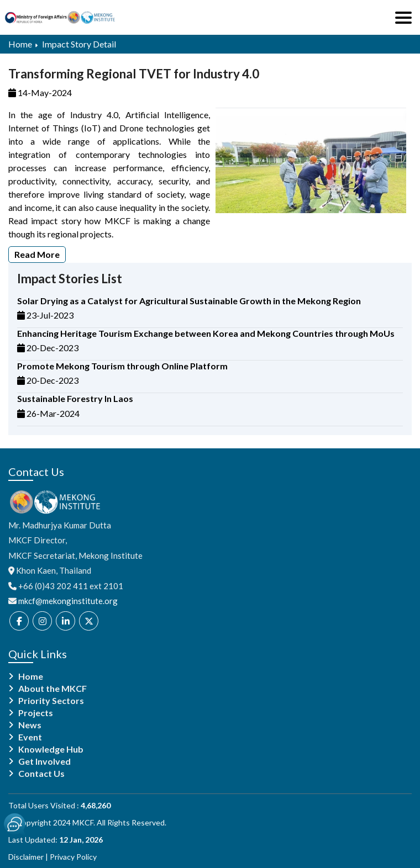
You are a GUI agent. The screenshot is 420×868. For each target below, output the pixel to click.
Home (20, 44)
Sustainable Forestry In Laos (75, 398)
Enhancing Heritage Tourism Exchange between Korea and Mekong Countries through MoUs (206, 333)
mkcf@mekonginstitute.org (68, 601)
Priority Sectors (51, 701)
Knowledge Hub (51, 749)
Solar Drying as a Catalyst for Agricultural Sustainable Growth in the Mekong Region (189, 301)
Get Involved (44, 761)
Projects (36, 713)
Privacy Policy (73, 857)
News (30, 725)
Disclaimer (26, 857)
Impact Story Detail (79, 44)
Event (30, 737)
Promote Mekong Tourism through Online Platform (122, 366)
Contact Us (41, 774)
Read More (37, 254)
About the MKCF (53, 689)
